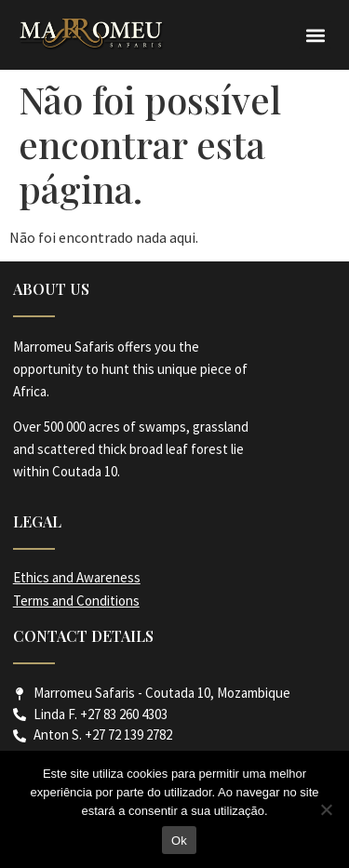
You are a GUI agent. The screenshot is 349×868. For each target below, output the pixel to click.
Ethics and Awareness (77, 577)
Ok (179, 841)
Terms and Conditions (76, 601)
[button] (315, 35)
